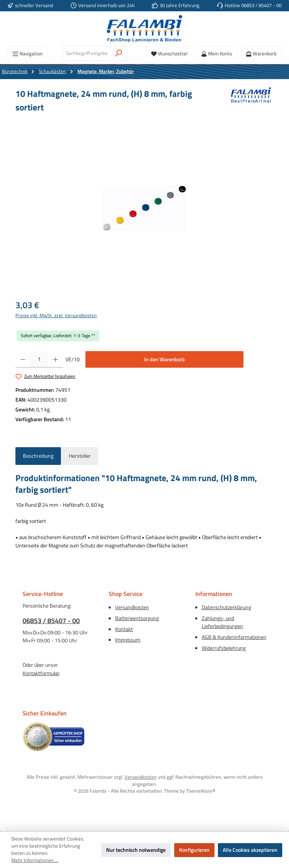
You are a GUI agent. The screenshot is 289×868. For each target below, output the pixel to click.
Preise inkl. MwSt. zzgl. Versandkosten (56, 316)
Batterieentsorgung (137, 618)
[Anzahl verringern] (23, 359)
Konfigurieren (194, 850)
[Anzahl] (39, 359)
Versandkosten (132, 607)
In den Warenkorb (164, 359)
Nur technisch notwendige (136, 850)
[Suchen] (119, 53)
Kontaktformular (41, 673)
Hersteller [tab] (80, 456)
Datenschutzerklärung (226, 607)
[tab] (38, 456)
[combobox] (87, 53)
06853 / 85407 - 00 (51, 621)
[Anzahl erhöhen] (56, 359)
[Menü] (27, 54)
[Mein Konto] (217, 54)
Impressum (128, 640)
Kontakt (124, 629)
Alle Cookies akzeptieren (250, 850)
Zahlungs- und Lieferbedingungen (222, 622)
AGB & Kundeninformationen (234, 637)
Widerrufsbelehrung (224, 648)
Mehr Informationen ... (35, 860)
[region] (144, 208)
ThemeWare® (201, 791)
